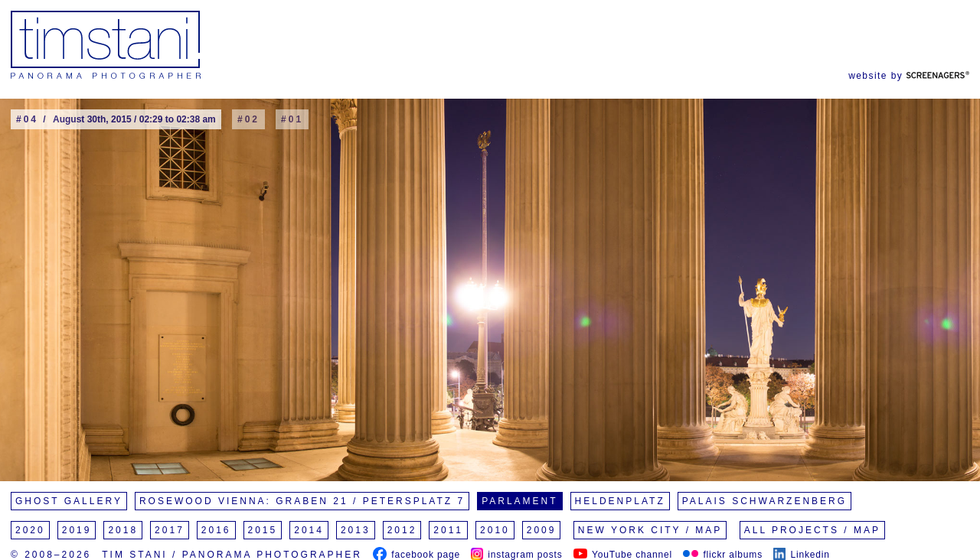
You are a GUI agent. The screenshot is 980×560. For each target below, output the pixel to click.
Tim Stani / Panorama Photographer (232, 555)
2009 (542, 530)
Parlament (519, 501)
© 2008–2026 (51, 555)
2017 (170, 530)
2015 (263, 530)
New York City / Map (650, 530)
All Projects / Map (812, 530)
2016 (216, 530)
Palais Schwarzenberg (764, 501)
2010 (495, 530)
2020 (30, 530)
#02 (248, 119)
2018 (123, 530)
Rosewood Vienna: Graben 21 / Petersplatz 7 (302, 501)
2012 (402, 530)
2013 (356, 530)
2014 (309, 530)
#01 (292, 119)
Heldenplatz (620, 501)
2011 (448, 530)
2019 (77, 530)
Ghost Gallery (69, 501)
